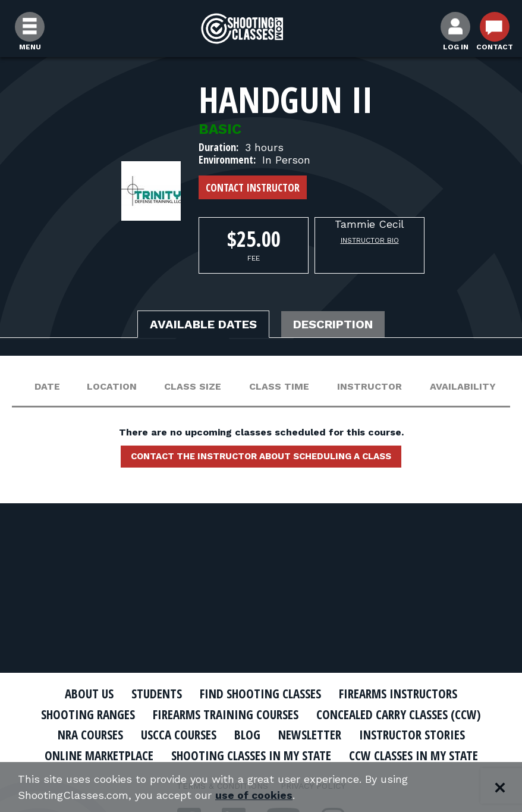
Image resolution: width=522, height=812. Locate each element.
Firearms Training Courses (226, 714)
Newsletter (310, 735)
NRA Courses (90, 735)
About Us (89, 694)
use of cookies (254, 795)
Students (157, 694)
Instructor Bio (370, 240)
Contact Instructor (253, 187)
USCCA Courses (179, 735)
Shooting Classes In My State (251, 755)
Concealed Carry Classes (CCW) (399, 714)
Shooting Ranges (88, 714)
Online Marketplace (99, 755)
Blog (247, 735)
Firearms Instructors (398, 694)
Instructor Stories (412, 735)
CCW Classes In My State (413, 755)
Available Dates (203, 324)
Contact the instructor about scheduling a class (261, 456)
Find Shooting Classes (260, 694)
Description (333, 324)
